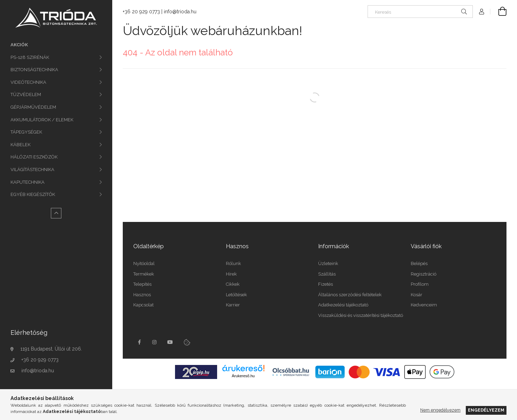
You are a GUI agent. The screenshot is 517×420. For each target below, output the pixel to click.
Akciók (19, 45)
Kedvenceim (424, 305)
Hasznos (142, 295)
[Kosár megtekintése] (498, 12)
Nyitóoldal (144, 263)
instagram (155, 342)
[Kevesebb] (56, 213)
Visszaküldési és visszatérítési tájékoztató (361, 315)
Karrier (233, 305)
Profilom (420, 284)
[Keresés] (420, 12)
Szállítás (327, 274)
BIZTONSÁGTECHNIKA (34, 70)
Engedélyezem (486, 410)
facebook (139, 342)
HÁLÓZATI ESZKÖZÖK (34, 157)
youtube (170, 342)
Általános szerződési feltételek (350, 295)
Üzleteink (328, 263)
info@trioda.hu (38, 371)
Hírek (231, 274)
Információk (334, 246)
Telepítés (142, 284)
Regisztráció (424, 274)
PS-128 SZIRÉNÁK (30, 57)
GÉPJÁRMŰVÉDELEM (33, 107)
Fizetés (325, 284)
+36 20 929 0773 (40, 360)
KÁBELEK (21, 145)
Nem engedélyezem (440, 410)
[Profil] (482, 12)
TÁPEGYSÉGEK (26, 132)
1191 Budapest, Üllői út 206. (51, 349)
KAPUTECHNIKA (28, 182)
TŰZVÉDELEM (26, 94)
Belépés (419, 263)
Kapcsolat (143, 305)
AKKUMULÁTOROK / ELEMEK (42, 120)
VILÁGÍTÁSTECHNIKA (32, 170)
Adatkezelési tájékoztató (343, 305)
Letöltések (236, 295)
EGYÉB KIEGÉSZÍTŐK (33, 194)
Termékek (144, 274)
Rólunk (233, 263)
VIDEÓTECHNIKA (28, 82)
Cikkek (233, 284)
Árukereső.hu (243, 376)
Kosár (417, 295)
